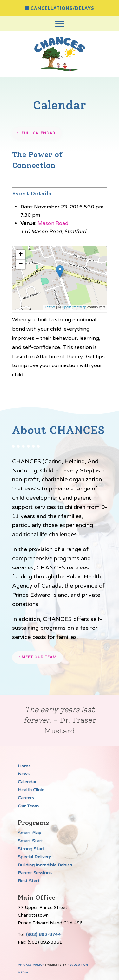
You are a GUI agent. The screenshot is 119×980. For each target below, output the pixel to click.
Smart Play (30, 833)
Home (24, 766)
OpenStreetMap (74, 307)
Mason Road (53, 223)
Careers (26, 798)
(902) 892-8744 (43, 934)
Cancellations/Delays (62, 8)
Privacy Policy (31, 965)
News (24, 774)
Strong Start (31, 849)
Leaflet (50, 307)
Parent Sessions (35, 873)
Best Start (29, 881)
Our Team (28, 806)
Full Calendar (38, 133)
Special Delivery (34, 857)
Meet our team (39, 657)
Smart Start (30, 841)
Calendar (27, 782)
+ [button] (20, 255)
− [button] (20, 264)
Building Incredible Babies (45, 865)
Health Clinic (31, 790)
